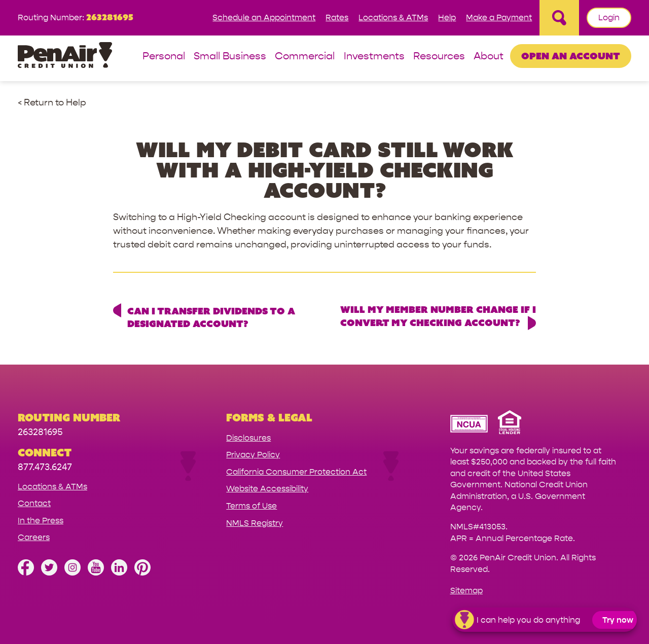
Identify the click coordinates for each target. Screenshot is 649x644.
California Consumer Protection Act (296, 472)
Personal (164, 57)
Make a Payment (499, 17)
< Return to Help (52, 103)
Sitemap (466, 591)
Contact (34, 503)
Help (447, 17)
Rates (337, 17)
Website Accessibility (267, 489)
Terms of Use (251, 506)
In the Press (41, 521)
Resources (439, 57)
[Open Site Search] (559, 18)
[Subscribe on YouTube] (96, 573)
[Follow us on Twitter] (49, 573)
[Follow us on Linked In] (119, 573)
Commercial (305, 57)
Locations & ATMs (393, 17)
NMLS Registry (255, 523)
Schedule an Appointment (264, 17)
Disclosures (248, 438)
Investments (374, 57)
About (489, 57)
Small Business (230, 57)
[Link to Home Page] (65, 57)
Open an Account (571, 56)
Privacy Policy (253, 455)
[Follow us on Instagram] (73, 573)
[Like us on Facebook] (26, 573)
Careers (34, 537)
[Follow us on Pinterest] (142, 573)
